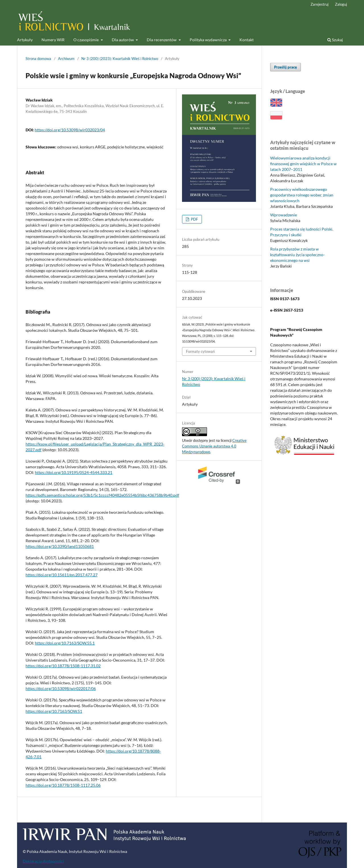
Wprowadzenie (284, 215)
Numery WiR (53, 40)
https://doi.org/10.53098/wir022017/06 (61, 688)
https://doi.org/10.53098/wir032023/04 (70, 130)
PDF (194, 219)
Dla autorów (123, 40)
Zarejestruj (319, 4)
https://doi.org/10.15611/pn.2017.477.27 (62, 575)
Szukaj (335, 40)
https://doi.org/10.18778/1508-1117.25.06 (63, 785)
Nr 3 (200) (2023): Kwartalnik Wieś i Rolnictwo (120, 59)
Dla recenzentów (162, 40)
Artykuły (25, 40)
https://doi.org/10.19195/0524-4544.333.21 (74, 472)
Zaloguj (341, 4)
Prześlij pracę (286, 67)
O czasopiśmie (86, 40)
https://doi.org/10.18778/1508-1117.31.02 (63, 666)
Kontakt (247, 40)
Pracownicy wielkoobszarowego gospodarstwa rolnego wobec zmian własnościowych (302, 195)
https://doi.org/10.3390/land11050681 (60, 546)
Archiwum (66, 59)
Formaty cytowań (200, 351)
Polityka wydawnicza (209, 40)
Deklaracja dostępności (43, 861)
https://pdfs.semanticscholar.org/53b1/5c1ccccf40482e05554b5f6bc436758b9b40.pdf (102, 495)
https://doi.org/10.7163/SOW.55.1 (65, 643)
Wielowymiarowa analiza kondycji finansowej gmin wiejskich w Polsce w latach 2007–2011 (303, 164)
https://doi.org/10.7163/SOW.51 (54, 711)
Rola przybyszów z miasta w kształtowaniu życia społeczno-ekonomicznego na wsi (297, 255)
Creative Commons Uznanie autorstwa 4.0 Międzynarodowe (214, 446)
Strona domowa (38, 59)
